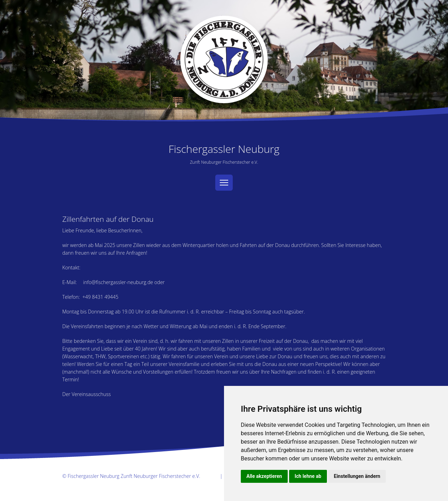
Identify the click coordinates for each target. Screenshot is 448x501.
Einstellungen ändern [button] (357, 476)
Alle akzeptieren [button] (264, 476)
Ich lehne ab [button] (308, 476)
